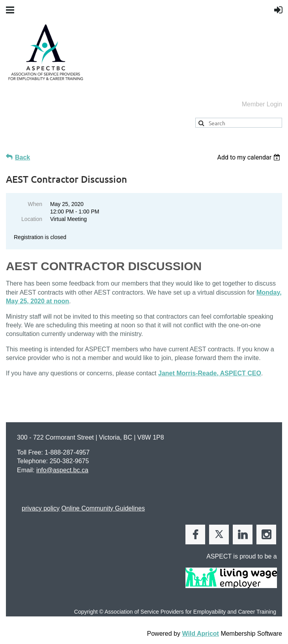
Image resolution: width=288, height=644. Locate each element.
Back (22, 157)
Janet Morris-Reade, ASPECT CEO (210, 373)
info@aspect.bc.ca (62, 470)
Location (32, 219)
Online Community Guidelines (103, 508)
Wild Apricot (200, 634)
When (35, 204)
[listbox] (250, 157)
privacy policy (41, 508)
